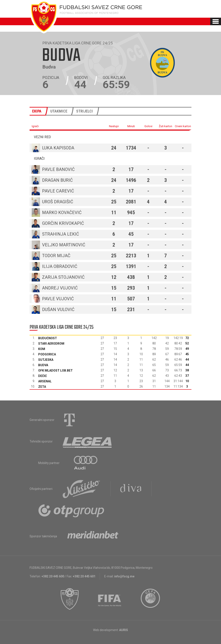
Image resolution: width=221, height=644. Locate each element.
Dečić (43, 376)
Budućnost (48, 338)
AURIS (124, 630)
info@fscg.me (124, 576)
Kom (42, 349)
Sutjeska (46, 360)
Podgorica (47, 354)
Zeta (42, 387)
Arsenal (45, 381)
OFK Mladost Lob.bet (55, 370)
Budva (43, 365)
